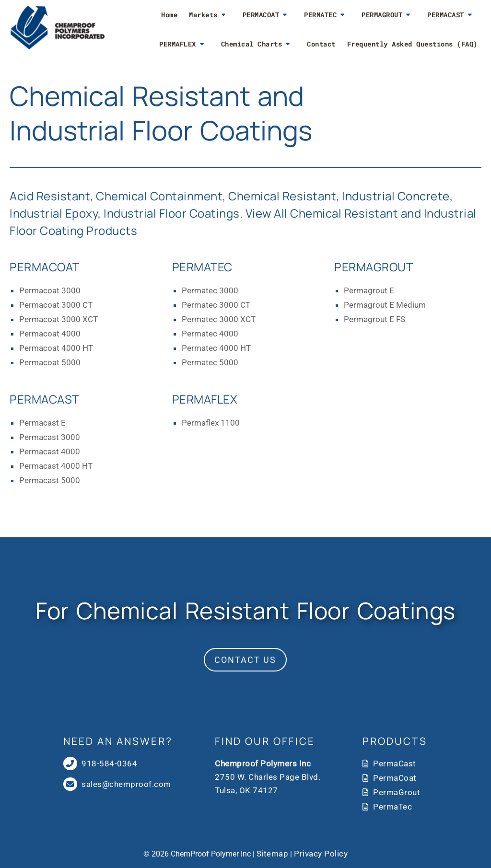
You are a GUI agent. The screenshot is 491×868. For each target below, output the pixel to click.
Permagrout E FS (374, 319)
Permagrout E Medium (385, 305)
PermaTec (392, 807)
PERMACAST (446, 15)
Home (169, 15)
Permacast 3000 (50, 437)
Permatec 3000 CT (216, 305)
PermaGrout (397, 792)
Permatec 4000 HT (216, 348)
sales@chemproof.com (126, 784)
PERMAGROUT (382, 15)
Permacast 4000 (50, 451)
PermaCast (395, 764)
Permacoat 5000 (50, 362)
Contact (321, 44)
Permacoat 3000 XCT (58, 319)
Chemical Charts (252, 44)
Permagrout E (369, 290)
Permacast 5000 (50, 480)
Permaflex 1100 (211, 423)
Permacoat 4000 (50, 334)
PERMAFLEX (178, 44)
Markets (203, 15)
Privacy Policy (321, 854)
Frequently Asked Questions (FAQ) (412, 44)
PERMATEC (320, 15)
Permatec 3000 (210, 290)
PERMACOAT (261, 15)
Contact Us (245, 660)
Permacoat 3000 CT (56, 305)
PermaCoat (395, 778)
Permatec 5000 (210, 362)
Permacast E (42, 423)
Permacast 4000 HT (56, 466)
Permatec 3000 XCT (219, 319)
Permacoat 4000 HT (56, 348)
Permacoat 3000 (50, 290)
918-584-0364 (109, 764)
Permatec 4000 (210, 334)
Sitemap (273, 854)
